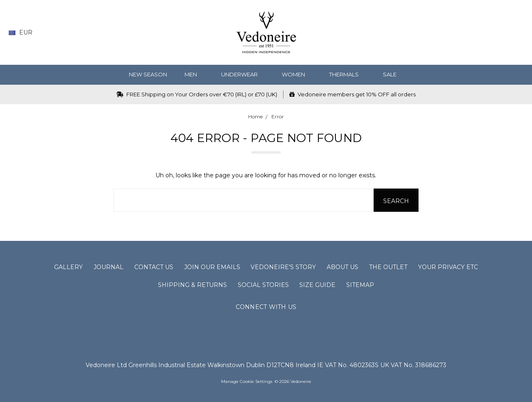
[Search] (454, 33)
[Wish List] (470, 33)
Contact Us (154, 267)
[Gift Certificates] (486, 33)
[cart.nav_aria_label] (517, 33)
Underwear (243, 74)
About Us (342, 267)
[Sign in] (503, 33)
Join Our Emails (212, 267)
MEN (194, 74)
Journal (108, 267)
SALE (393, 74)
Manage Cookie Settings (247, 381)
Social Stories (263, 285)
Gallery (68, 267)
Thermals (347, 74)
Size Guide (317, 285)
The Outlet (388, 267)
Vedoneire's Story (283, 267)
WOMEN (297, 74)
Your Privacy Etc (448, 267)
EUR (24, 32)
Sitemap (360, 285)
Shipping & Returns (192, 285)
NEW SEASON (148, 74)
